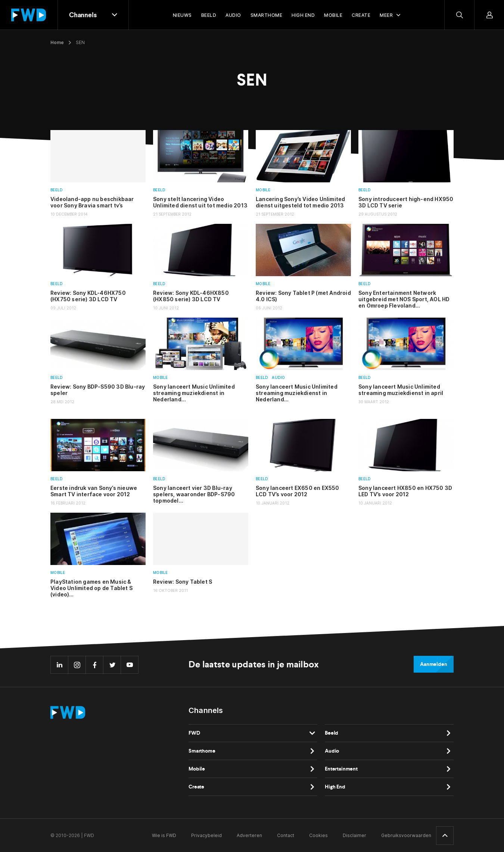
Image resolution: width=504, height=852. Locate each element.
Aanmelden (434, 664)
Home (57, 42)
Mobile (263, 190)
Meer (386, 15)
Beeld (57, 190)
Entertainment (341, 769)
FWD (194, 733)
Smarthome (202, 751)
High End (335, 787)
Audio (278, 378)
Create (196, 787)
